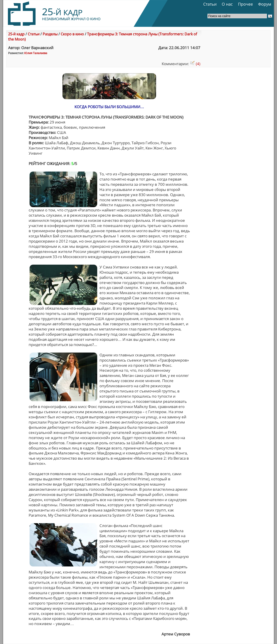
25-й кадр (16, 34)
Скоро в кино (72, 34)
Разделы (50, 34)
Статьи (210, 4)
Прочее (245, 4)
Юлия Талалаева (36, 53)
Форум (265, 4)
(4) (195, 64)
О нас (227, 4)
